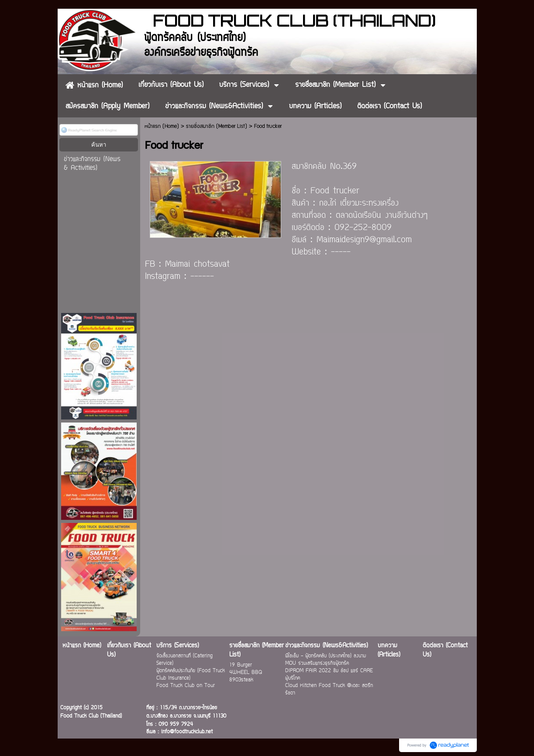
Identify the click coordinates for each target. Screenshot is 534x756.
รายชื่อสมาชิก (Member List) (217, 126)
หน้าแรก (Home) (162, 126)
